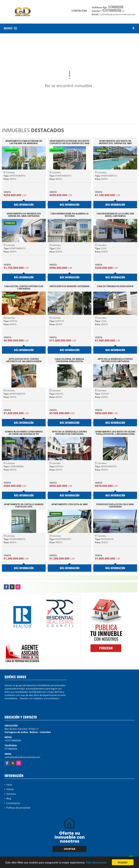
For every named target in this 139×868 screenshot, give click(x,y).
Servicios (11, 794)
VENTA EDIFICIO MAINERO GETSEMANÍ (69, 286)
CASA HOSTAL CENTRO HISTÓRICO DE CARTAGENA (24, 287)
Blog (9, 798)
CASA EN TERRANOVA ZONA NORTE (115, 286)
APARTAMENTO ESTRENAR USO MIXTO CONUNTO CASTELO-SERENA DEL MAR (69, 142)
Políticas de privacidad (18, 808)
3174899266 (116, 7)
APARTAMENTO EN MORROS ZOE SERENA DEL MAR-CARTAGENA (24, 215)
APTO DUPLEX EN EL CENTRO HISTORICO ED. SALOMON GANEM (24, 360)
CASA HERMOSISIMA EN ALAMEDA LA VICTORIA (69, 215)
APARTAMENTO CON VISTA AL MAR (69, 505)
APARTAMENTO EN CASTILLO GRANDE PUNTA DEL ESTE (24, 506)
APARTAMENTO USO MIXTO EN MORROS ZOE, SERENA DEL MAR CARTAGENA (115, 142)
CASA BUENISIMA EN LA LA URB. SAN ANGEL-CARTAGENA (115, 215)
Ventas (10, 789)
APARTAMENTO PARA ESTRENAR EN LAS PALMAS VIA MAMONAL (24, 142)
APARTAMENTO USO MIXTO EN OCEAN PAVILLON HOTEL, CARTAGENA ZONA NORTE (115, 433)
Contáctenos (13, 803)
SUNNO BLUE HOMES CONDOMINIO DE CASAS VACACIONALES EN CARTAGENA (24, 433)
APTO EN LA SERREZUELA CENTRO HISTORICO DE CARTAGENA (115, 360)
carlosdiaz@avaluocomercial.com (22, 757)
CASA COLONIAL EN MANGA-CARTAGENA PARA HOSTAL (69, 360)
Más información (96, 863)
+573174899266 (111, 10)
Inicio (9, 785)
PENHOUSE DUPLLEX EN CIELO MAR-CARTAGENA (115, 506)
